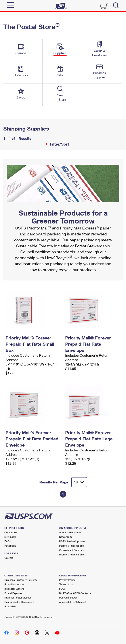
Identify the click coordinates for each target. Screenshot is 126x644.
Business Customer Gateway (21, 580)
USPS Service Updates (72, 541)
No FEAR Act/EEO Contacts (75, 593)
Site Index (10, 537)
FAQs (8, 541)
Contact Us (11, 532)
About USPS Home (70, 532)
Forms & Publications (72, 546)
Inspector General (14, 589)
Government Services (71, 550)
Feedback (10, 546)
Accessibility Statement (73, 602)
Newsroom (66, 537)
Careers (9, 558)
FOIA (62, 589)
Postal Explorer (13, 593)
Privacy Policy (67, 580)
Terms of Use (67, 584)
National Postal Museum (18, 598)
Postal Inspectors (14, 584)
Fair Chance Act (68, 598)
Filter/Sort (59, 144)
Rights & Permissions (72, 554)
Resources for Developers (19, 602)
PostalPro (10, 606)
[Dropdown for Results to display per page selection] (79, 482)
